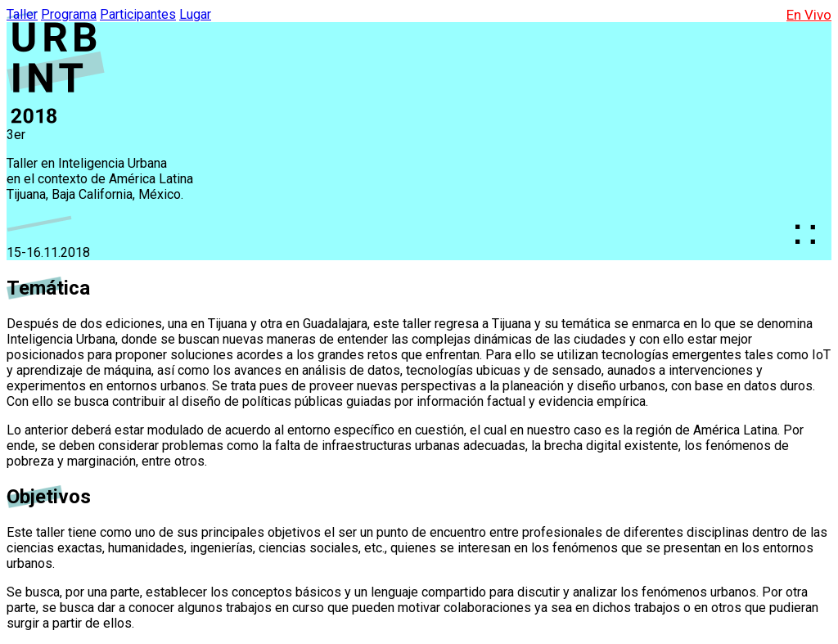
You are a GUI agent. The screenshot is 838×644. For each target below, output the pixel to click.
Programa (69, 14)
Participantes (138, 14)
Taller (22, 14)
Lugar (195, 14)
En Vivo (809, 15)
